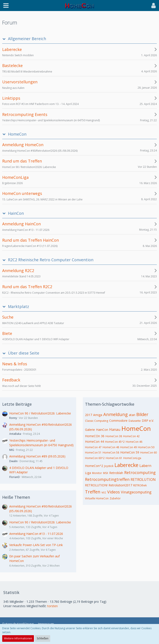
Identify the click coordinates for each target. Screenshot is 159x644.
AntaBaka (15, 434)
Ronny (13, 418)
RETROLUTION (143, 480)
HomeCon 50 (146, 447)
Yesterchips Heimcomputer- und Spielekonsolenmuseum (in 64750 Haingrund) (41, 443)
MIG (12, 450)
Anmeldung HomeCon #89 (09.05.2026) (37, 456)
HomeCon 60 (149, 453)
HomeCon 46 (134, 442)
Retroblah (116, 473)
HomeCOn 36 (95, 436)
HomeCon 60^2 (95, 458)
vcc (104, 492)
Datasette (135, 421)
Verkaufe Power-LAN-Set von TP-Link (36, 545)
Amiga (98, 415)
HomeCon (17, 134)
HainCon (16, 213)
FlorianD (15, 477)
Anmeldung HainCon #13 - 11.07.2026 (36, 534)
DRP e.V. (148, 421)
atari (132, 415)
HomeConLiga (132, 458)
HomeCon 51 (93, 453)
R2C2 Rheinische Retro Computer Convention (51, 260)
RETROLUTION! (96, 485)
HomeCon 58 (111, 453)
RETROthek (140, 485)
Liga (88, 473)
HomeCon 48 (111, 447)
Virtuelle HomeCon (97, 498)
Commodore (118, 421)
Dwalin (13, 461)
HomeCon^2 (94, 466)
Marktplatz (18, 307)
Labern (145, 466)
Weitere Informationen (18, 638)
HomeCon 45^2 (115, 442)
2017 (89, 415)
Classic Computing (97, 421)
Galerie (90, 430)
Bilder (142, 414)
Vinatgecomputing (136, 492)
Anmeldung (116, 414)
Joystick (109, 466)
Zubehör (115, 498)
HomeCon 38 (114, 436)
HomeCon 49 (128, 447)
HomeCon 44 (94, 441)
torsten (53, 606)
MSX (106, 473)
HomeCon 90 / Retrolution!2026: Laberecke (40, 413)
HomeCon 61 (114, 458)
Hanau (115, 429)
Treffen (93, 492)
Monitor (97, 473)
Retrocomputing (140, 472)
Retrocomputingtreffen (107, 479)
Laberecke (126, 465)
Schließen (43, 638)
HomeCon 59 (130, 452)
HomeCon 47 (93, 447)
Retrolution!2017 (120, 485)
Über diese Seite (24, 353)
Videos (114, 492)
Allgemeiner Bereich (27, 39)
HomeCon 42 (131, 436)
